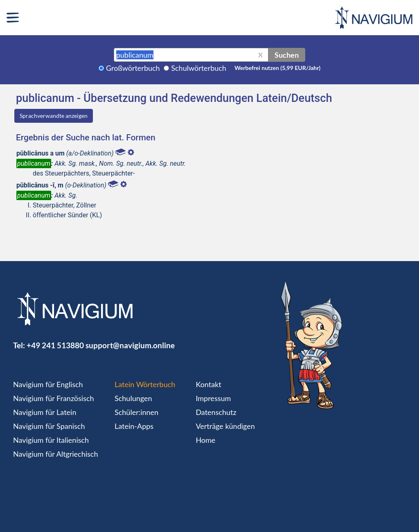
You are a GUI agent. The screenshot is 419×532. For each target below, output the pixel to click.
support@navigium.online (130, 345)
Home (205, 440)
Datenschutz (216, 412)
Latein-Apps (134, 426)
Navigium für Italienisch (51, 440)
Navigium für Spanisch (49, 426)
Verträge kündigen (225, 426)
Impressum (213, 398)
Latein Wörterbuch (145, 384)
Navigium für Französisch (54, 398)
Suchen (287, 55)
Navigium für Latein (45, 412)
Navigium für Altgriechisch (55, 454)
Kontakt (208, 384)
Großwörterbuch (133, 68)
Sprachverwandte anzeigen (54, 116)
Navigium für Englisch (48, 384)
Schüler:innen (136, 412)
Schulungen (133, 398)
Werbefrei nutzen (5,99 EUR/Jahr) (277, 68)
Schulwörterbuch (199, 68)
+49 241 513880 (55, 345)
